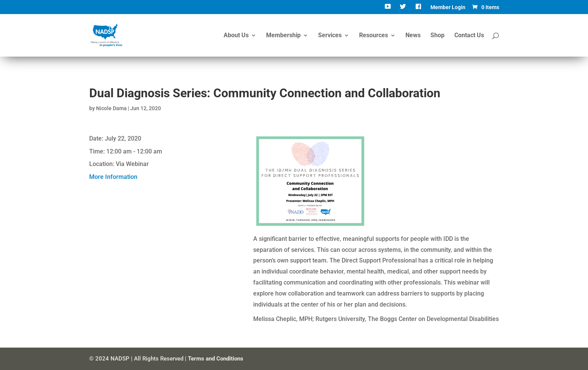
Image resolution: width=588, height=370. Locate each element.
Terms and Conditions (216, 359)
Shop (437, 36)
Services (330, 36)
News (413, 36)
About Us (236, 36)
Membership (283, 36)
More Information (113, 177)
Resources (374, 36)
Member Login (448, 7)
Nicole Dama (111, 108)
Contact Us (469, 36)
